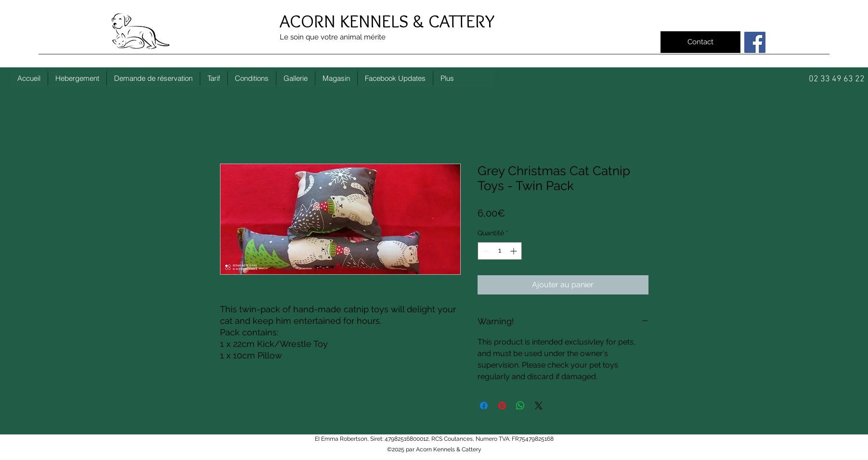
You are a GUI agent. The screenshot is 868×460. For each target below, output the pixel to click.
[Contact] (700, 42)
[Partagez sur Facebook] (484, 406)
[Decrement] (485, 251)
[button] (77, 78)
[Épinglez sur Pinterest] (502, 406)
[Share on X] (539, 406)
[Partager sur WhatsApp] (520, 406)
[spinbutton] (500, 251)
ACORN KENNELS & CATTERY (387, 21)
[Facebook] (755, 42)
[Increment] (514, 251)
